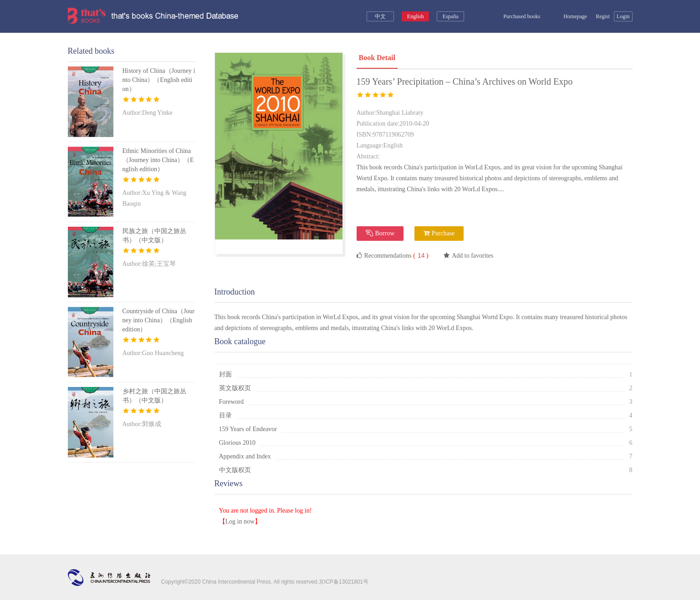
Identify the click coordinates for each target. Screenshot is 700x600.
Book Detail (377, 58)
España (451, 16)
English (416, 16)
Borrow (380, 233)
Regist (603, 16)
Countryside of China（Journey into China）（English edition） (159, 320)
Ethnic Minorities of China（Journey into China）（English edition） (158, 160)
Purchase (439, 233)
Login (623, 16)
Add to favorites (468, 256)
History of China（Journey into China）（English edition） (159, 80)
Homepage (570, 16)
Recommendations (393, 255)
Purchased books (515, 16)
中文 (380, 16)
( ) (420, 256)
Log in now (240, 521)
